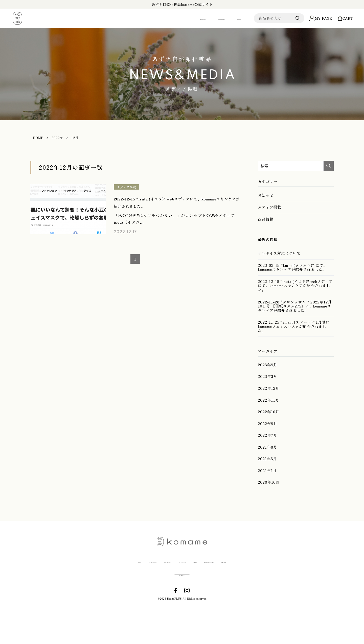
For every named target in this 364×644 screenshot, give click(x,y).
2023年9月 (267, 376)
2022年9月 (267, 443)
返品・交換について (141, 588)
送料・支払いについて (96, 588)
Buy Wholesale (182, 608)
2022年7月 (267, 456)
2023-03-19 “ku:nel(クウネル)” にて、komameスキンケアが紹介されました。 (291, 275)
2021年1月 (267, 495)
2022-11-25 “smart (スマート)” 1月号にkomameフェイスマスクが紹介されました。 (294, 338)
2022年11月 (268, 416)
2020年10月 (268, 509)
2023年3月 (267, 390)
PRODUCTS (147, 18)
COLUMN (227, 18)
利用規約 (217, 588)
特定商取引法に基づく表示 (256, 588)
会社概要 (61, 588)
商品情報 (265, 223)
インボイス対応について (278, 259)
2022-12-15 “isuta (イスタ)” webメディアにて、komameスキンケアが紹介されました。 (295, 294)
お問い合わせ (300, 588)
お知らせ (265, 196)
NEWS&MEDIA (188, 18)
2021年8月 (267, 469)
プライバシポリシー (184, 588)
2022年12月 (268, 403)
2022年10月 (268, 429)
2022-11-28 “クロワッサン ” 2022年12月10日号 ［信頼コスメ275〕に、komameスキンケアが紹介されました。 (295, 316)
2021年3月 (267, 482)
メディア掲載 (127, 187)
